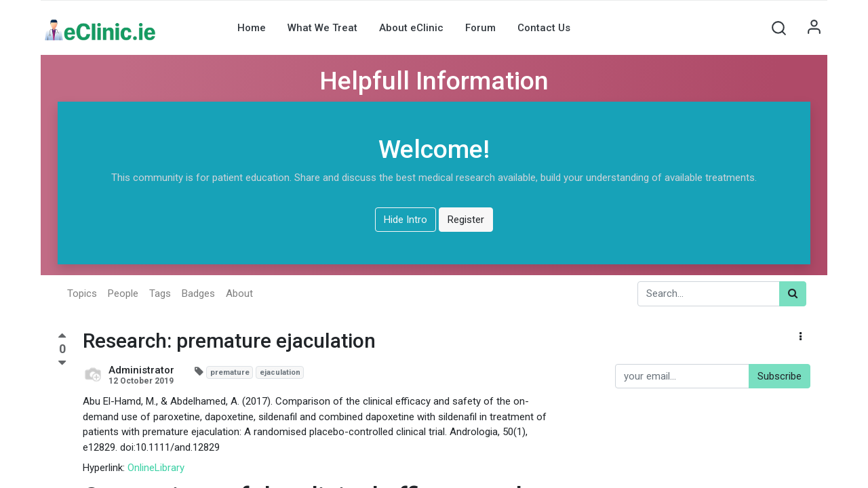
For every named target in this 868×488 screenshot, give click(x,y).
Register (466, 220)
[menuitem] (252, 28)
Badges (198, 293)
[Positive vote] (62, 338)
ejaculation (280, 372)
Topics (82, 293)
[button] (778, 28)
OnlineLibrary (156, 468)
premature (230, 372)
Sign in (814, 28)
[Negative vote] (62, 363)
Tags (160, 293)
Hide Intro (406, 220)
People (123, 293)
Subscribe (780, 376)
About (239, 293)
